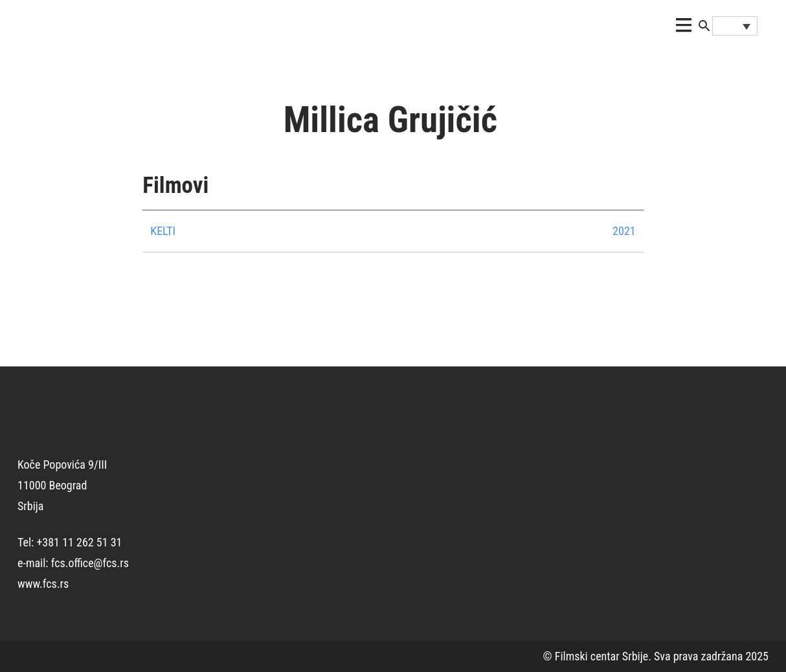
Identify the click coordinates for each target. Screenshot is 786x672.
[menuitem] (735, 26)
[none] (735, 26)
